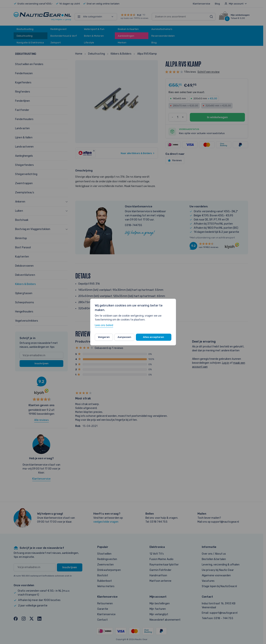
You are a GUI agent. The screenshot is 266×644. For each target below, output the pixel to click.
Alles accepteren (154, 337)
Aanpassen (124, 337)
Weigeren (104, 337)
